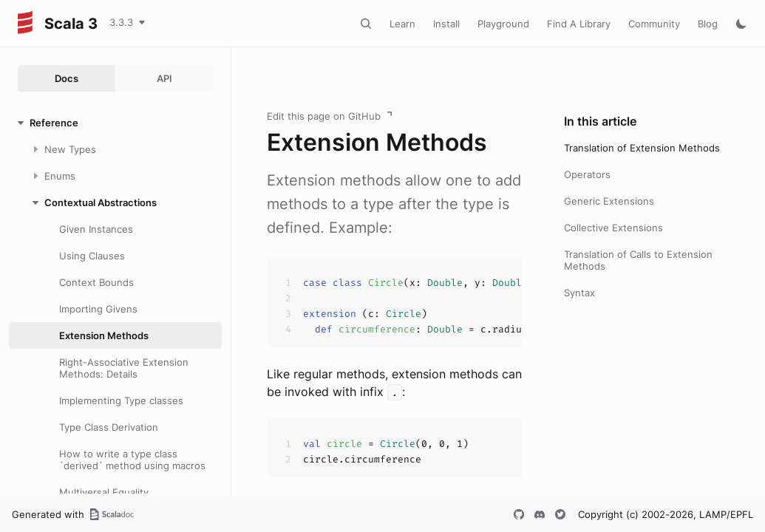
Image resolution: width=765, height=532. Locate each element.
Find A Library (579, 24)
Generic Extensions (609, 201)
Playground (503, 24)
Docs (67, 78)
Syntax (579, 293)
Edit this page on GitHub (324, 116)
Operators (587, 174)
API (164, 78)
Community (654, 24)
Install (446, 24)
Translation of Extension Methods (642, 148)
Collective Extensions (613, 228)
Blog (708, 24)
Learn (402, 24)
